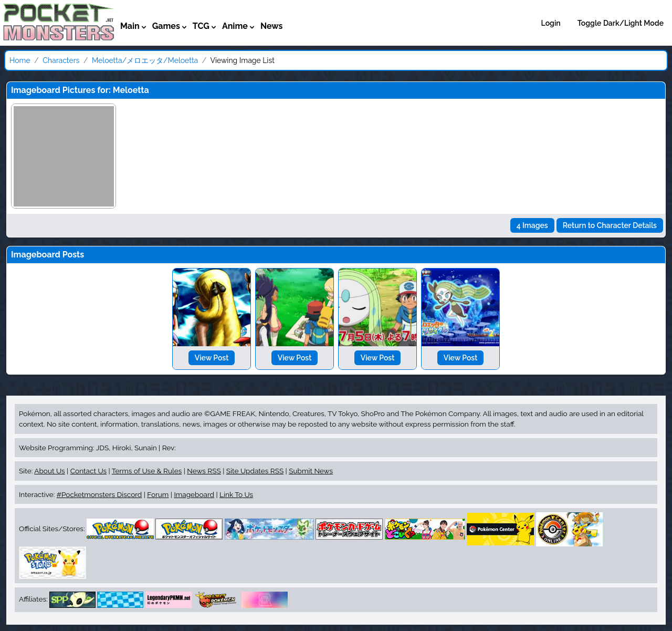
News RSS (204, 471)
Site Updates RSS (255, 471)
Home (20, 60)
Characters (61, 60)
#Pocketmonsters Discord (99, 494)
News (272, 26)
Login (551, 23)
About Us (49, 471)
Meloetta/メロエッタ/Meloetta (145, 60)
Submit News (311, 471)
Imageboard (194, 494)
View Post (212, 358)
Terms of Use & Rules (147, 471)
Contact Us (88, 471)
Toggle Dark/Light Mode (621, 23)
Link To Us (236, 494)
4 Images (532, 225)
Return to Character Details (610, 225)
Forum (158, 494)
